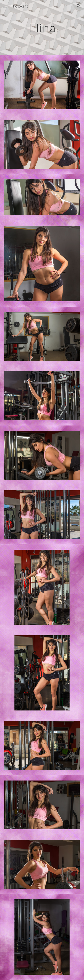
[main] (42, 28)
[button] (5, 6)
